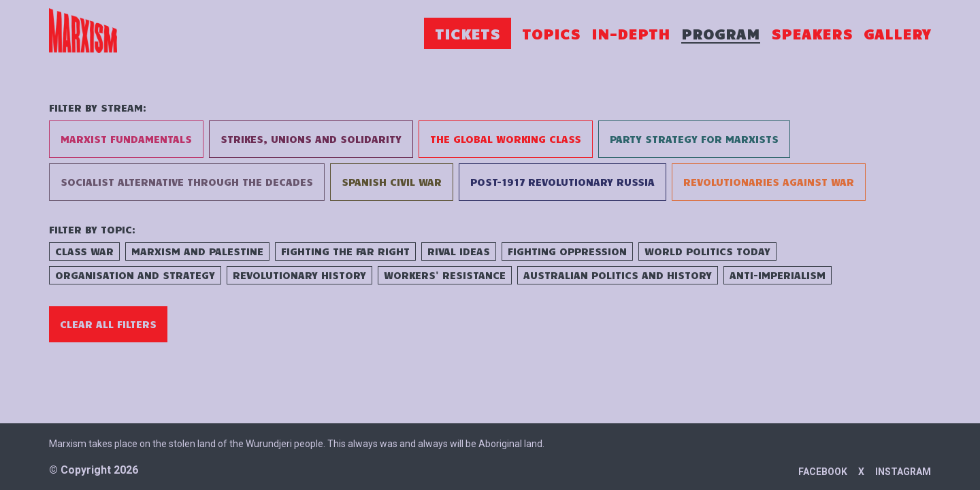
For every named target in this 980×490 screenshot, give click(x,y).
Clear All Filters (108, 324)
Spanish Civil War (392, 182)
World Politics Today (707, 251)
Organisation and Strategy (135, 275)
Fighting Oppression (567, 251)
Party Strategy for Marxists (694, 139)
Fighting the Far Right (345, 251)
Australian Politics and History (618, 275)
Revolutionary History (299, 275)
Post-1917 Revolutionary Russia (562, 182)
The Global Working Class (506, 139)
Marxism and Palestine (197, 251)
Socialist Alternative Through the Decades (187, 182)
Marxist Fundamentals (126, 139)
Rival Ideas (459, 251)
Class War (84, 251)
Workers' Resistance (445, 275)
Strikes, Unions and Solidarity (311, 139)
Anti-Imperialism (778, 275)
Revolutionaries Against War (769, 182)
